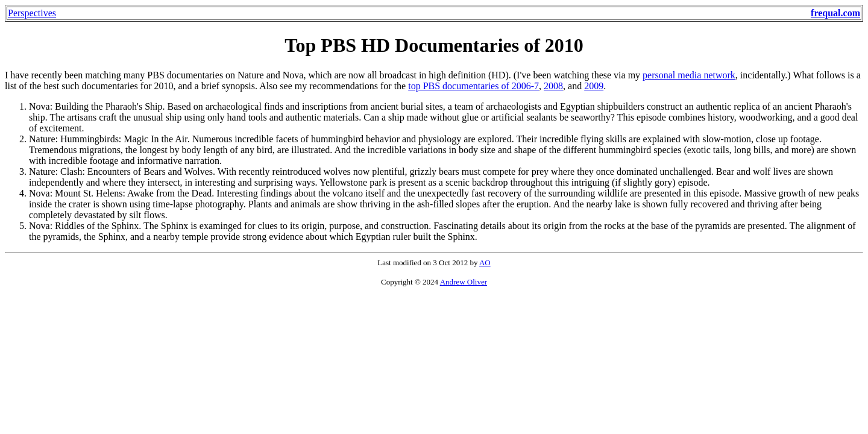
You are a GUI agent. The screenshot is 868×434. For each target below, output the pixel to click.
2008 (553, 86)
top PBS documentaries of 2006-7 (473, 86)
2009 (594, 86)
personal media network (689, 75)
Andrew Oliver (464, 282)
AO (485, 263)
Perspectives (32, 13)
